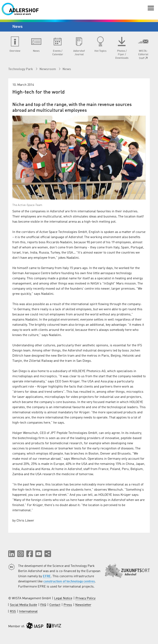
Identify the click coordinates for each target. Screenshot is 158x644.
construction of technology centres (69, 582)
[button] (12, 554)
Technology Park (21, 69)
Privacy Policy (85, 598)
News (67, 69)
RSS (13, 612)
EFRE (47, 576)
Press (68, 605)
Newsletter (83, 605)
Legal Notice (63, 598)
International (28, 612)
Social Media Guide (23, 605)
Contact (55, 605)
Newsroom (48, 69)
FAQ (43, 605)
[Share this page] (48, 554)
